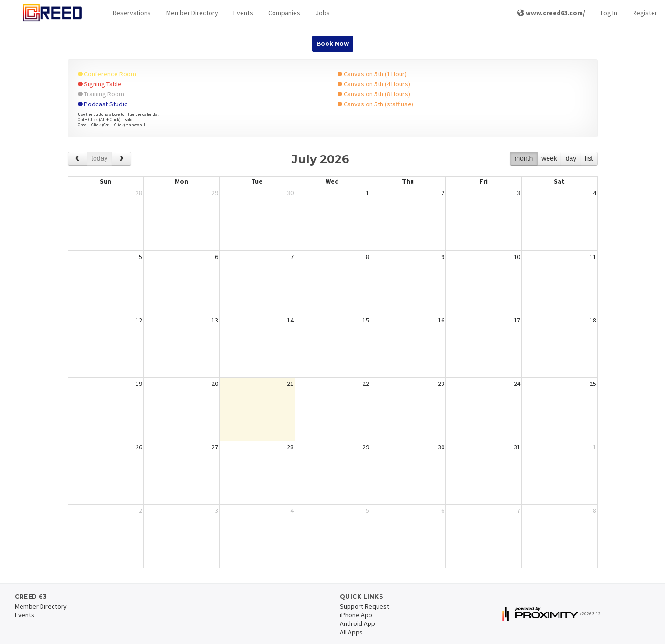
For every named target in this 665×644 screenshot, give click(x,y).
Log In (609, 13)
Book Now (333, 44)
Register (645, 13)
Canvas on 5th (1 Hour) (372, 74)
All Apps (351, 632)
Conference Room (107, 74)
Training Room (101, 94)
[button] (132, 13)
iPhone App (356, 615)
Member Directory (192, 13)
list (589, 158)
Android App (358, 623)
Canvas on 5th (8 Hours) (374, 94)
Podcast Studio (103, 104)
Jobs (323, 13)
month (523, 158)
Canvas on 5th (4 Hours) (374, 84)
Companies (284, 13)
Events (243, 13)
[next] (121, 159)
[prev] (78, 159)
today (99, 158)
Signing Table (100, 84)
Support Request (364, 606)
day (571, 158)
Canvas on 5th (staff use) (375, 104)
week (549, 158)
